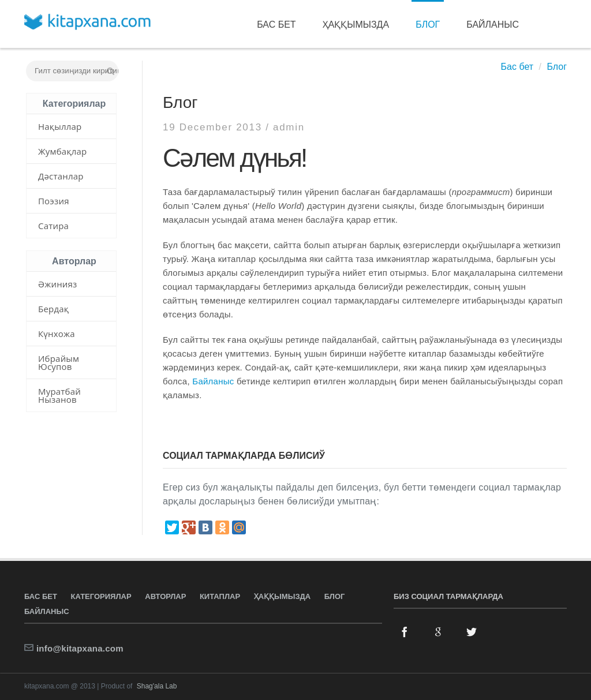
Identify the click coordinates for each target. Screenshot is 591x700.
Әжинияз (58, 284)
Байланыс (493, 25)
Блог (428, 25)
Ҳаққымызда (356, 25)
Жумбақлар (62, 151)
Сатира (53, 226)
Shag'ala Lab (157, 686)
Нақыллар (60, 126)
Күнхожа (57, 334)
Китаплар (220, 596)
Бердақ (53, 309)
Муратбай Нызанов (59, 395)
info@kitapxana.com (80, 648)
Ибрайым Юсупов (59, 362)
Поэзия (54, 201)
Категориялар (101, 596)
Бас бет (276, 25)
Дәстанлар (61, 176)
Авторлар (165, 596)
